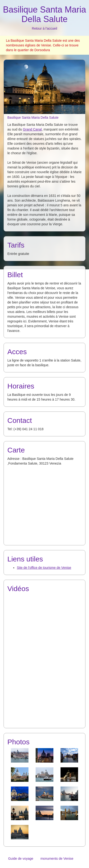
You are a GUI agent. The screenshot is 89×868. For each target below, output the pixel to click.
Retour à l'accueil (44, 28)
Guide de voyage (21, 859)
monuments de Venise (57, 859)
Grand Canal (32, 129)
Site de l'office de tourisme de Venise (44, 568)
